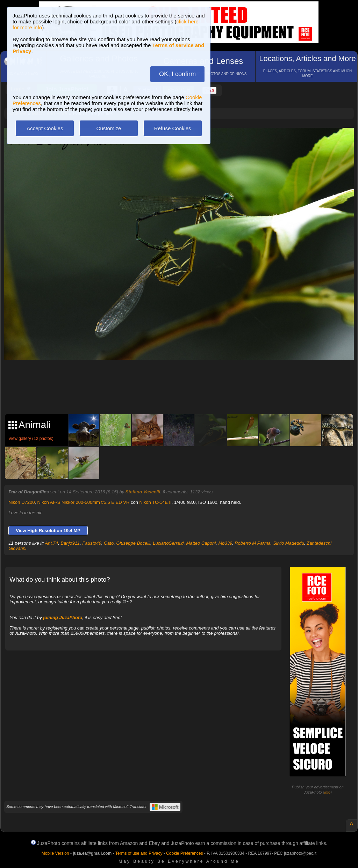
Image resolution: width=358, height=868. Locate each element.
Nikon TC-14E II (156, 502)
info (327, 792)
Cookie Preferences (184, 853)
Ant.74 (52, 543)
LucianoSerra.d (168, 543)
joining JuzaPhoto (63, 617)
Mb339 (225, 543)
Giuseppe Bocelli (133, 543)
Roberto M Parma (253, 543)
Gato (109, 543)
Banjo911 (70, 543)
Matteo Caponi (201, 543)
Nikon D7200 (22, 502)
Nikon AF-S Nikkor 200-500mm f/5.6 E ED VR (84, 502)
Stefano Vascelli (143, 492)
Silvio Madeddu (289, 543)
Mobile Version (55, 853)
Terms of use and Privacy (139, 853)
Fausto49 (92, 543)
